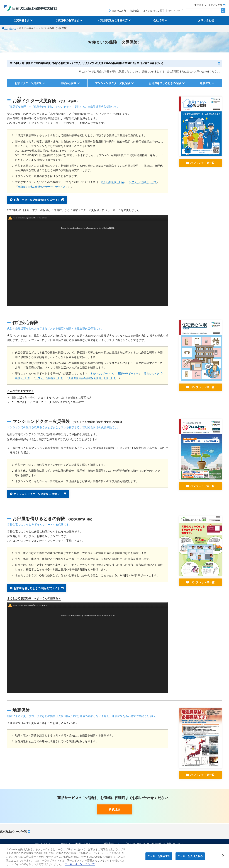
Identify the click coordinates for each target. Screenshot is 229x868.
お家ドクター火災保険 (28, 83)
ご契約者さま (21, 20)
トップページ (11, 28)
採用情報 (135, 11)
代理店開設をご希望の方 (113, 20)
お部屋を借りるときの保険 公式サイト (37, 588)
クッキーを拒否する (159, 856)
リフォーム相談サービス (145, 182)
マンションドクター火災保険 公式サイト (38, 494)
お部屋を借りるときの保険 (165, 83)
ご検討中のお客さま (67, 20)
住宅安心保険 (68, 83)
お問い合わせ (206, 20)
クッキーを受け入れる (190, 856)
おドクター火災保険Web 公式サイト (37, 199)
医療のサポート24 (131, 373)
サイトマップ (176, 11)
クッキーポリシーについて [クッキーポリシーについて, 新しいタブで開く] (80, 864)
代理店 (116, 809)
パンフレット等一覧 (202, 163)
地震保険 (205, 83)
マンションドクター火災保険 (113, 83)
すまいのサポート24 (113, 182)
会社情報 (159, 20)
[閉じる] (223, 855)
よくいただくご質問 (154, 11)
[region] (114, 856)
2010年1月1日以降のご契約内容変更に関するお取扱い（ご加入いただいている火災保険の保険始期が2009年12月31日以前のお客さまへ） (87, 63)
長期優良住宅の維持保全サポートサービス (43, 187)
